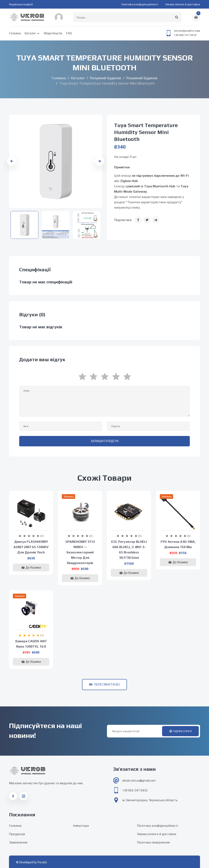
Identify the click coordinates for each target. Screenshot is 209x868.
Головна (15, 33)
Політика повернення (153, 842)
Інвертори (81, 826)
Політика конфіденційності (140, 4)
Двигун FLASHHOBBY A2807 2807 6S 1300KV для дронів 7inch (31, 547)
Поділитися (123, 220)
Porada (42, 862)
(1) (42, 635)
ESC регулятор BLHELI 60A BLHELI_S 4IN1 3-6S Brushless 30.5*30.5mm (129, 550)
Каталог (30, 33)
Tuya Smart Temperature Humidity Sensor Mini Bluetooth (146, 132)
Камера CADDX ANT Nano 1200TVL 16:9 (31, 644)
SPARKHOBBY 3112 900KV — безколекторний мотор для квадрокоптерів (80, 552)
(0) (42, 536)
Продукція (17, 834)
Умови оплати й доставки (183, 4)
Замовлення (18, 842)
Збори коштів (53, 33)
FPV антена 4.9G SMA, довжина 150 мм (178, 544)
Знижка (68, 496)
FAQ (69, 33)
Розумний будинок (106, 78)
